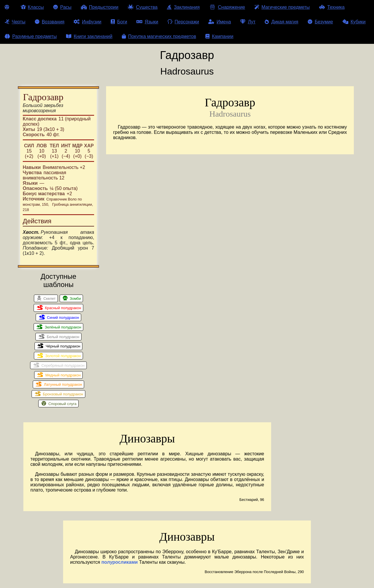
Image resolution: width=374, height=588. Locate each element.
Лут (248, 22)
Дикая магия (281, 22)
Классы (32, 7)
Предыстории (100, 7)
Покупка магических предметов (159, 36)
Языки (147, 22)
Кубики (354, 22)
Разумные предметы (31, 36)
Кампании (219, 36)
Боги (119, 22)
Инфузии (88, 22)
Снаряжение (227, 7)
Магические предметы (282, 7)
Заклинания (183, 7)
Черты (15, 22)
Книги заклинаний (89, 36)
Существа (143, 7)
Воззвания (50, 22)
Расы (62, 7)
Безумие (320, 22)
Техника (332, 7)
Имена (220, 22)
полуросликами (120, 562)
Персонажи (183, 22)
